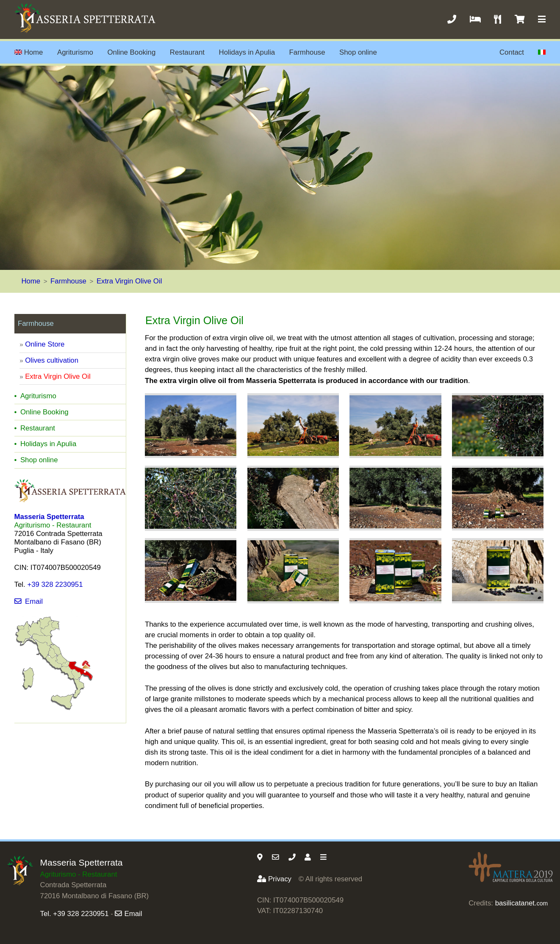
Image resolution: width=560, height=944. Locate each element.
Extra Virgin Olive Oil (129, 281)
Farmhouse (307, 52)
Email (29, 601)
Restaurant (187, 52)
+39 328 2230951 (55, 584)
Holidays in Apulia (247, 52)
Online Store (45, 344)
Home (29, 52)
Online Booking (131, 52)
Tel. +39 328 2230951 (75, 914)
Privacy (274, 879)
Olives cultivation (52, 360)
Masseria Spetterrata (82, 862)
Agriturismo (75, 52)
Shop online (358, 52)
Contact (512, 52)
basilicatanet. (521, 903)
